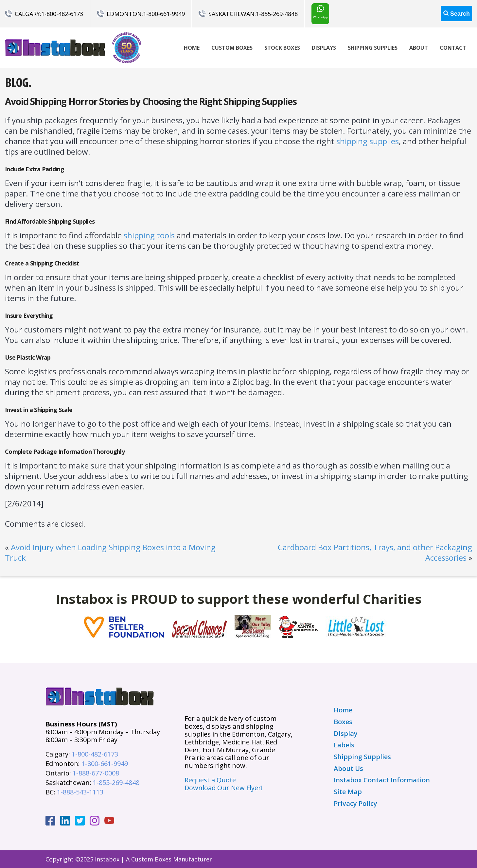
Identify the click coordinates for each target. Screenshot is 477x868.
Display (346, 734)
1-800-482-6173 (62, 14)
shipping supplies (368, 141)
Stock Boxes (282, 48)
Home (192, 48)
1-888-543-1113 (80, 792)
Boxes (343, 722)
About (419, 48)
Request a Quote (210, 780)
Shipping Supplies (373, 48)
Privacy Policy (355, 804)
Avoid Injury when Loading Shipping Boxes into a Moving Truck (110, 552)
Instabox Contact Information (382, 780)
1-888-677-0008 (96, 773)
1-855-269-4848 (277, 14)
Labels (344, 745)
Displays (324, 48)
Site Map (348, 792)
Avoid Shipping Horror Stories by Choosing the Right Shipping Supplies (151, 101)
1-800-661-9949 (164, 14)
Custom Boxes (232, 48)
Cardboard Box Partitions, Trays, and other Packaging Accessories (375, 552)
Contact (453, 48)
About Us (348, 769)
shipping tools (149, 235)
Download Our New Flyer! (224, 788)
